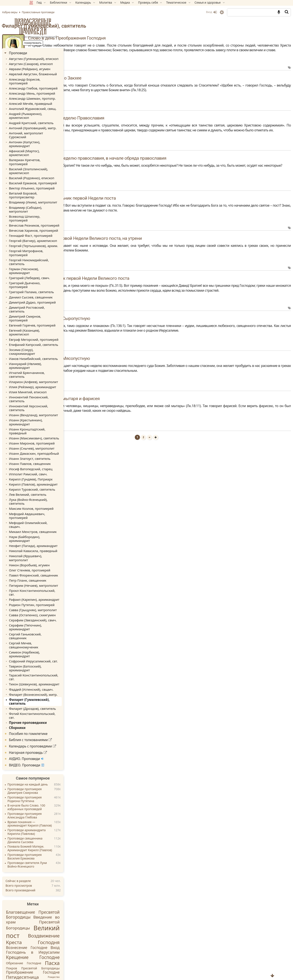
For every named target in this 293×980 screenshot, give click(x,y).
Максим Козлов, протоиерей (55, 421)
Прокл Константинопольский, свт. (59, 488)
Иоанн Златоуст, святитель (53, 374)
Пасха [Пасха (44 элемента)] (77, 831)
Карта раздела (45, 949)
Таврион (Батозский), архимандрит (59, 545)
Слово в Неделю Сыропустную (156, 318)
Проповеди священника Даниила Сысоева (50, 708)
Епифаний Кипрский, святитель (57, 278)
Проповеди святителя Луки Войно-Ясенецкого (52, 733)
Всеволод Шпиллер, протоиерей (58, 182)
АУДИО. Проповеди (51, 627)
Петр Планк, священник (51, 478)
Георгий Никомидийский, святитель (53, 217)
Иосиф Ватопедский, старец (54, 384)
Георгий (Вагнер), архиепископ (56, 201)
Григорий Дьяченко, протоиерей (58, 234)
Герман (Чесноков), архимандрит (58, 224)
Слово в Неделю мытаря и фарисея (161, 399)
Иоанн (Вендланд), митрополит (57, 333)
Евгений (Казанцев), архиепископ (58, 268)
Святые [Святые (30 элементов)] (39, 865)
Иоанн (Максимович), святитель (57, 355)
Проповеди (43, 53)
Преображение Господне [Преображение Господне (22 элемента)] (58, 840)
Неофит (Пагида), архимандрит (57, 449)
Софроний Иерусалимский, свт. (57, 540)
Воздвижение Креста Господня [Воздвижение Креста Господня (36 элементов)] (58, 807)
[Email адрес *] (58, 912)
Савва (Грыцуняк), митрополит (56, 502)
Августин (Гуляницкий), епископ (57, 58)
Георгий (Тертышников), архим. (57, 206)
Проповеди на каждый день (53, 653)
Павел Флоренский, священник (57, 473)
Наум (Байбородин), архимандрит (59, 444)
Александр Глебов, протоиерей (57, 83)
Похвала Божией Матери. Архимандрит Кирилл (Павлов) (55, 716)
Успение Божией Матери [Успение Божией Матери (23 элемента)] (58, 885)
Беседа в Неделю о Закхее (151, 78)
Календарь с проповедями (58, 614)
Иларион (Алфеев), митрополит (57, 302)
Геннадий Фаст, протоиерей (54, 196)
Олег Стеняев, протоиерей (53, 468)
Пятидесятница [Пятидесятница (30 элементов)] (47, 845)
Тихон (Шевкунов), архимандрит (57, 558)
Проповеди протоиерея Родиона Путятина (50, 667)
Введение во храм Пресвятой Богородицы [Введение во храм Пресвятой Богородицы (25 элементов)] (58, 790)
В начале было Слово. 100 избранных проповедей (51, 675)
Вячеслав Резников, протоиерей (57, 187)
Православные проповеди (58, 26)
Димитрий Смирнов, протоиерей (58, 258)
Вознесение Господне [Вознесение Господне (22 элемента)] (52, 815)
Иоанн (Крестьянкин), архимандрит (50, 340)
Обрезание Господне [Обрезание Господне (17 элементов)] (49, 831)
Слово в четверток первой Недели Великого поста (175, 278)
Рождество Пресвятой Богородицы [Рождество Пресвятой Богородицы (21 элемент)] (58, 851)
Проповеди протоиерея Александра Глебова (50, 683)
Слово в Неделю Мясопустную (156, 358)
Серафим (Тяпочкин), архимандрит (49, 519)
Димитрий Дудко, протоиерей (56, 248)
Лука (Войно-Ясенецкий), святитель (52, 415)
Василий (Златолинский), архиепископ (52, 143)
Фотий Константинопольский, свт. (59, 586)
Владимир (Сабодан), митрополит (59, 177)
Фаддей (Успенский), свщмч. (55, 563)
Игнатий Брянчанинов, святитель (58, 297)
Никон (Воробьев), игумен (53, 464)
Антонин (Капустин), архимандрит (59, 126)
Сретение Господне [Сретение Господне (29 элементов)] (63, 873)
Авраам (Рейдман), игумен (53, 68)
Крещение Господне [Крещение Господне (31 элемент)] (58, 825)
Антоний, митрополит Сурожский (58, 121)
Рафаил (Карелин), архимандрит (57, 493)
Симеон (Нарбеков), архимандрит (59, 535)
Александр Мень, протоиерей (55, 87)
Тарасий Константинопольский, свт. (57, 551)
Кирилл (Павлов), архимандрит (57, 398)
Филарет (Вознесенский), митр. (57, 568)
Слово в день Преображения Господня (164, 38)
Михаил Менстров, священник (56, 440)
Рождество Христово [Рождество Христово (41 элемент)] (58, 859)
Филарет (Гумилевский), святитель (53, 574)
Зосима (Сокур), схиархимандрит (58, 282)
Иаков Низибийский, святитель (57, 287)
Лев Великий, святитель (51, 408)
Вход (186, 12)
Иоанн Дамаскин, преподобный (57, 369)
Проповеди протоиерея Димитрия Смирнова (50, 659)
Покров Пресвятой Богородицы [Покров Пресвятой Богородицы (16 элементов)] (58, 836)
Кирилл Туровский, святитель (55, 403)
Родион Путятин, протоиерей (55, 498)
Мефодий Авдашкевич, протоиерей (51, 428)
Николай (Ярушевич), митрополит (59, 459)
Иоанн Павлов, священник (53, 379)
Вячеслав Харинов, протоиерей (57, 191)
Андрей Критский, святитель (55, 112)
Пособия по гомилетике (53, 601)
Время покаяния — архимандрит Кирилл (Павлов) (55, 692)
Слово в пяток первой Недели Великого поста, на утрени (182, 238)
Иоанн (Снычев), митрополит (55, 364)
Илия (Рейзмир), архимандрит (56, 307)
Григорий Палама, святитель (55, 239)
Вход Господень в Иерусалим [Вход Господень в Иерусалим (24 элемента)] (58, 817)
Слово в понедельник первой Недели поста (169, 198)
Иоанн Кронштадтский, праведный (51, 348)
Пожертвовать (58, 43)
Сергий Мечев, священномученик (59, 530)
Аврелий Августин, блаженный (56, 73)
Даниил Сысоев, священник (54, 244)
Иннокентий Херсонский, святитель (52, 327)
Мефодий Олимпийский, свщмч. (58, 435)
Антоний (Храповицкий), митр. (56, 117)
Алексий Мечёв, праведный (54, 97)
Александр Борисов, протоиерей (58, 78)
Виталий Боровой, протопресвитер (47, 166)
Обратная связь (71, 949)
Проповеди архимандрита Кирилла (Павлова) (52, 700)
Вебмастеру (58, 952)
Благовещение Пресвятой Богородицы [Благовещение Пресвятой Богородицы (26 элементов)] (58, 782)
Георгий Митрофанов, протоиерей (59, 211)
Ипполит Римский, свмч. (52, 389)
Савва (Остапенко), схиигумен (56, 507)
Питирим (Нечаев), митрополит (57, 483)
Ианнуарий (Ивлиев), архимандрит (59, 292)
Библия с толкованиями (56, 608)
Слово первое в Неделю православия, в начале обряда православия (194, 158)
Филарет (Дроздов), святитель (56, 581)
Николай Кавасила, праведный (57, 454)
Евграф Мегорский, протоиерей (57, 273)
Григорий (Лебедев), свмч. (53, 229)
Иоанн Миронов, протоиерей (55, 360)
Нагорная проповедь (53, 620)
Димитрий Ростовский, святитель (58, 253)
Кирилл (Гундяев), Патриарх (54, 394)
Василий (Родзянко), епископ (55, 149)
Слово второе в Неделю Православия (163, 118)
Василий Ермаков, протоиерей (56, 154)
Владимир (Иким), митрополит (56, 172)
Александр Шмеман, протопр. (56, 92)
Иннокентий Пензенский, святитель (52, 318)
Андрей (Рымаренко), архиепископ (59, 107)
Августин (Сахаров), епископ (54, 63)
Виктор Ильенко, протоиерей (55, 159)
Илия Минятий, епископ (52, 311)
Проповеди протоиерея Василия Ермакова (50, 724)
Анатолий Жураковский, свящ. (56, 102)
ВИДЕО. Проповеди (52, 633)
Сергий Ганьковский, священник (58, 525)
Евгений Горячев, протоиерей (56, 263)
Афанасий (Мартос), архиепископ (58, 131)
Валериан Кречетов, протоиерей (58, 136)
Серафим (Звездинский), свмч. (56, 512)
